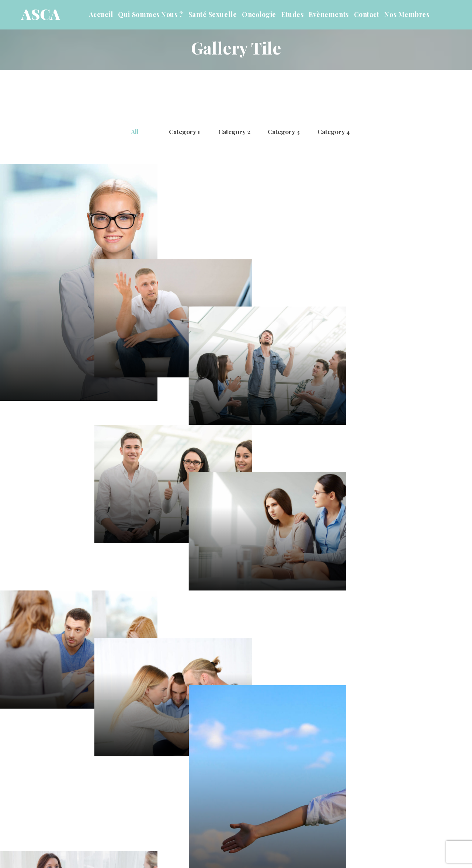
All (135, 132)
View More (236, 785)
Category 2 (234, 132)
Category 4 (334, 132)
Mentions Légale (317, 846)
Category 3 (284, 132)
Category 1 (184, 132)
